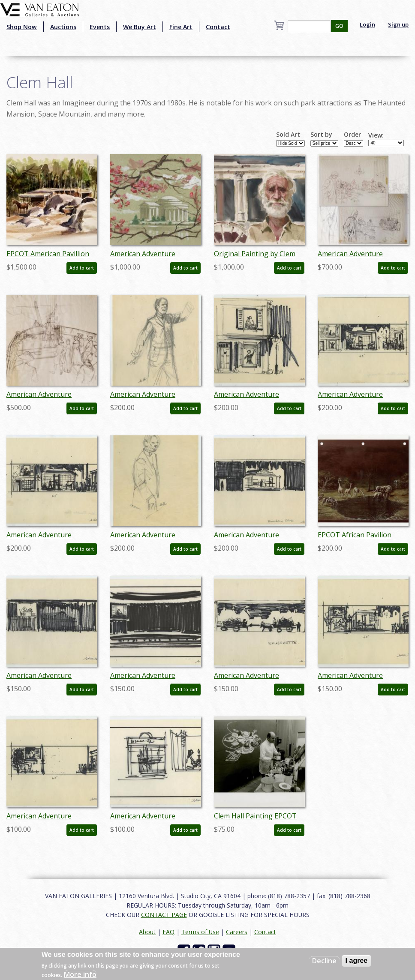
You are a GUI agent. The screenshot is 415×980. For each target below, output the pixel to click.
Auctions (63, 27)
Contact (218, 27)
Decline (324, 961)
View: (376, 135)
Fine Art (181, 27)
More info (80, 974)
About (147, 932)
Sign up (398, 24)
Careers (237, 932)
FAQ (168, 932)
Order (352, 135)
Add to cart (82, 268)
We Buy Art (140, 27)
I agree (357, 961)
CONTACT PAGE (164, 915)
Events (100, 27)
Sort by (321, 135)
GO (339, 26)
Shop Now (22, 27)
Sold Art (288, 135)
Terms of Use (200, 932)
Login (367, 24)
